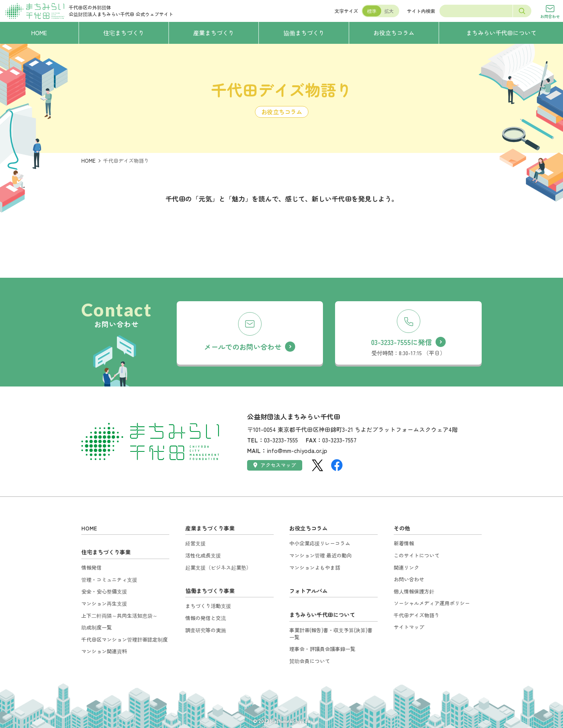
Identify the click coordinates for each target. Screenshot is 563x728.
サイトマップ (409, 627)
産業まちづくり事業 (210, 528)
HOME (88, 161)
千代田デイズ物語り (417, 615)
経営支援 (195, 543)
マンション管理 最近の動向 (321, 555)
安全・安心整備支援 (104, 591)
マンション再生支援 (104, 603)
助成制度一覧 (97, 627)
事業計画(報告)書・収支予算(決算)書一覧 (331, 634)
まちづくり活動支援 (208, 606)
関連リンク (406, 567)
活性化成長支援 (203, 555)
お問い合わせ (409, 579)
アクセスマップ (275, 465)
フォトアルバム (308, 591)
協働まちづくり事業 (210, 591)
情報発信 (91, 567)
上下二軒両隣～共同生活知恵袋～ (119, 616)
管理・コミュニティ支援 (109, 580)
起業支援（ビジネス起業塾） (218, 567)
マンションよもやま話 (315, 567)
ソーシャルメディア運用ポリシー (432, 603)
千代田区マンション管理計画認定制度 (125, 639)
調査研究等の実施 (206, 630)
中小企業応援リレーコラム (320, 543)
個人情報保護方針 (414, 591)
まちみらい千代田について (322, 615)
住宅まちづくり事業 (106, 552)
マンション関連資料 (104, 651)
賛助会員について (310, 661)
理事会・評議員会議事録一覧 (322, 649)
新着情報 (404, 543)
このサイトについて (417, 555)
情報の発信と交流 (206, 618)
